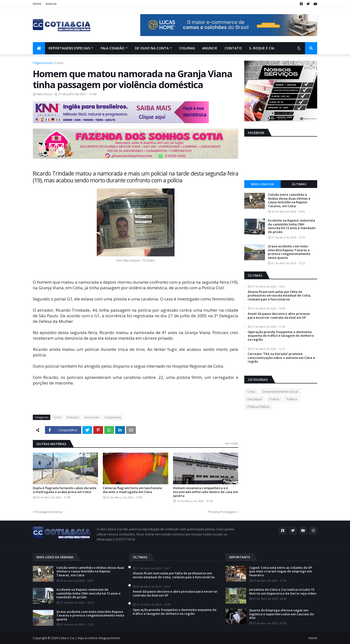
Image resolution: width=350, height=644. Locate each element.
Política (292, 399)
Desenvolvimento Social (280, 392)
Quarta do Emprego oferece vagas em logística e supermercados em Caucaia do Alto (281, 614)
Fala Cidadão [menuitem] (113, 48)
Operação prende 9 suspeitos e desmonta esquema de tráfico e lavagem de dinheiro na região (281, 336)
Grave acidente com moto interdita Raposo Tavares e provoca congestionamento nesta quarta (289, 252)
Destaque (73, 417)
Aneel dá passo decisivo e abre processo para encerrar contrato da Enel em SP (279, 316)
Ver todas (232, 443)
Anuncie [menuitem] (210, 48)
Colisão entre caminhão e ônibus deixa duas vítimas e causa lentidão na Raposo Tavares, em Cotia (289, 200)
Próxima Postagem (222, 512)
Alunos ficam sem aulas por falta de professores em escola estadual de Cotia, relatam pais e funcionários (279, 296)
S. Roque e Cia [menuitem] (262, 48)
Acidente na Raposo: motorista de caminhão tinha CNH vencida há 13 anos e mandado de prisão (292, 226)
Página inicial (42, 63)
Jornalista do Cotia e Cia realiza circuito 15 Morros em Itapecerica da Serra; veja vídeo (283, 592)
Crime (59, 63)
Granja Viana (113, 417)
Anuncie (51, 4)
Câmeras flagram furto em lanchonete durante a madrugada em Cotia (132, 490)
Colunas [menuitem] (187, 48)
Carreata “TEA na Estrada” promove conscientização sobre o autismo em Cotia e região (281, 358)
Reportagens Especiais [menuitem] (69, 48)
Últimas (299, 184)
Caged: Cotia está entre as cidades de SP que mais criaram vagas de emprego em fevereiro (281, 572)
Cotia (251, 392)
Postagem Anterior (49, 512)
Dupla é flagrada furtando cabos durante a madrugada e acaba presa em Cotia (65, 490)
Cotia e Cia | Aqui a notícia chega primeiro (89, 638)
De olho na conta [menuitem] (152, 48)
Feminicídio (92, 417)
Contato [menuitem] (233, 48)
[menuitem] (39, 48)
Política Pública (258, 407)
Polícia (274, 399)
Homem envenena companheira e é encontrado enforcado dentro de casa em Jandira (206, 492)
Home (37, 4)
